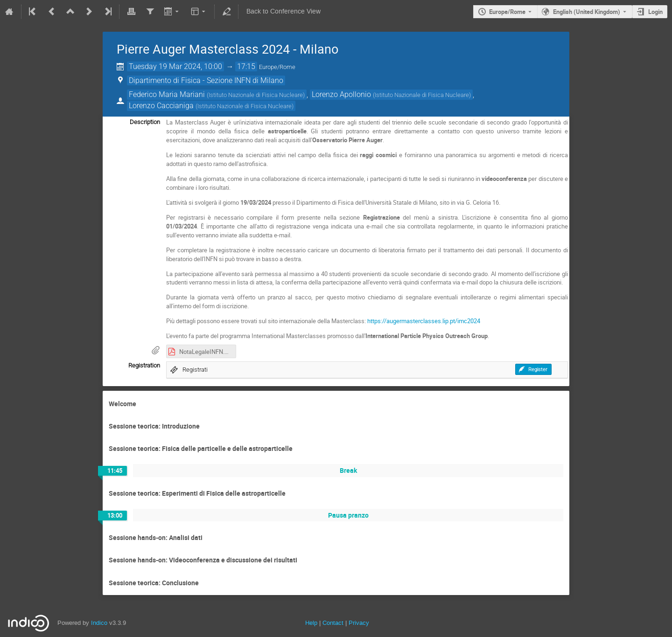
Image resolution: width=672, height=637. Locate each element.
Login (655, 12)
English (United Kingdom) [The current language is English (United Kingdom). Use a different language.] (587, 12)
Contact (333, 623)
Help (311, 623)
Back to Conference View (283, 11)
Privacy (359, 623)
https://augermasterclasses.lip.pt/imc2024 (424, 321)
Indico (99, 623)
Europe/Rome (507, 12)
